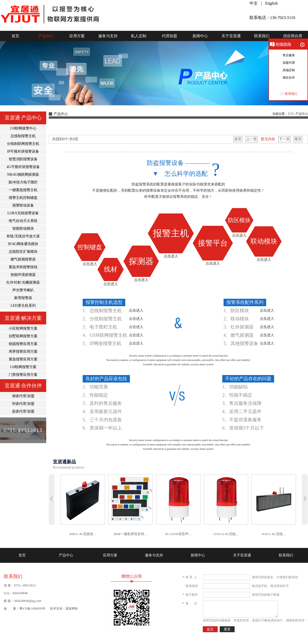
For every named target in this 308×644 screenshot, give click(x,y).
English (271, 3)
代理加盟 (169, 36)
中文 (254, 3)
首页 (15, 36)
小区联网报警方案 (23, 328)
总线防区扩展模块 (23, 252)
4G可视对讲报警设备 (23, 167)
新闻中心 (200, 36)
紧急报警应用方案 (23, 359)
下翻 (305, 500)
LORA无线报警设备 (23, 213)
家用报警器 (23, 298)
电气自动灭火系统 (23, 221)
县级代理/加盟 (23, 411)
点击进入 (90, 264)
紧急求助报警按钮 (23, 267)
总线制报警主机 (23, 136)
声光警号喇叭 (23, 290)
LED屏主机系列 (23, 306)
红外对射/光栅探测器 (23, 282)
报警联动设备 (23, 205)
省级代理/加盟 (23, 396)
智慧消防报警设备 (23, 159)
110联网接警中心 (23, 128)
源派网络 (72, 609)
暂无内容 (268, 139)
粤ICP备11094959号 (32, 609)
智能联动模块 (23, 228)
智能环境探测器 (23, 275)
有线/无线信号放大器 (23, 236)
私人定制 (139, 36)
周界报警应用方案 (23, 352)
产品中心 (46, 36)
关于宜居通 (231, 36)
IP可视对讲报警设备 (23, 151)
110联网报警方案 (23, 367)
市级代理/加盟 (23, 404)
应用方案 (77, 36)
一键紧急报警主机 (23, 190)
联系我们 (262, 36)
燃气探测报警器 (23, 259)
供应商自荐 (293, 36)
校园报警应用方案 (23, 344)
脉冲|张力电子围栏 (23, 182)
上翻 (52, 500)
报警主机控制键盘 (23, 198)
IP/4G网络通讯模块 (23, 244)
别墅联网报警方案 (23, 336)
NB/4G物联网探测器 (23, 175)
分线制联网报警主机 (23, 144)
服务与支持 (108, 36)
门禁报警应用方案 (23, 375)
